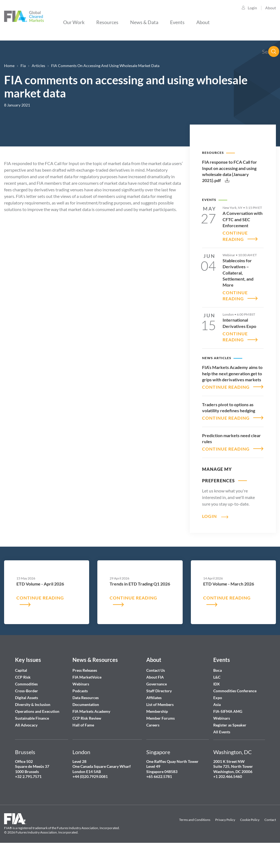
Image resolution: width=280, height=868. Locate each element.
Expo (218, 716)
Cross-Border (27, 710)
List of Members (160, 723)
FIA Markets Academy (91, 730)
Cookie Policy (250, 838)
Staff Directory (159, 710)
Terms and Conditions (195, 838)
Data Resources (86, 716)
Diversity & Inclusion (33, 723)
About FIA (155, 696)
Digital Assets (27, 716)
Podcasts (80, 710)
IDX (217, 703)
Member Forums (161, 737)
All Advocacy (26, 744)
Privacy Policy (225, 838)
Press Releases (85, 689)
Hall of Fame (83, 744)
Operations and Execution (37, 730)
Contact (270, 838)
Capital (21, 689)
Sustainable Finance (32, 737)
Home (9, 66)
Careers (153, 744)
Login (252, 8)
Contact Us (156, 689)
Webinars (81, 703)
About (271, 8)
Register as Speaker (230, 744)
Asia (217, 723)
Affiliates (154, 716)
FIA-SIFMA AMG (228, 730)
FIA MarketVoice (87, 696)
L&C (217, 696)
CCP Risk (23, 696)
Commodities (26, 703)
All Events (222, 751)
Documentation (86, 723)
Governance (157, 703)
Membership (157, 730)
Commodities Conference (235, 710)
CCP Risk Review (87, 737)
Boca (218, 689)
